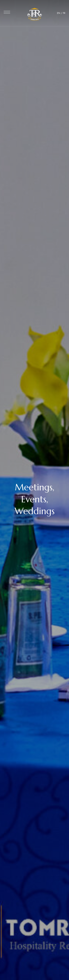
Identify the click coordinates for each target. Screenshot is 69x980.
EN (59, 13)
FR (64, 13)
